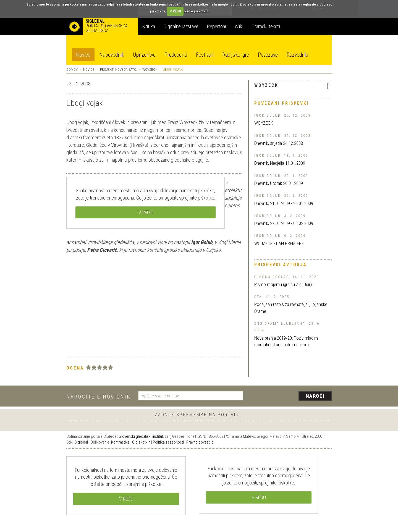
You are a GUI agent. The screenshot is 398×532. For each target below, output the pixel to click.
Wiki (239, 26)
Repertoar (217, 26)
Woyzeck (150, 70)
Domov (72, 70)
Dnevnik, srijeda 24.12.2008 (279, 143)
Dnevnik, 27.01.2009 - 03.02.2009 (284, 223)
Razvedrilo (297, 55)
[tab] (293, 87)
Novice (83, 55)
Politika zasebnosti (168, 442)
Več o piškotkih (196, 11)
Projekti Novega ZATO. (118, 70)
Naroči (315, 396)
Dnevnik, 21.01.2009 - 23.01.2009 (284, 203)
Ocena (75, 368)
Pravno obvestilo (200, 442)
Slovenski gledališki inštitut (141, 436)
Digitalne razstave (181, 26)
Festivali (205, 55)
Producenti (176, 55)
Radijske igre (236, 55)
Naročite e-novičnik (99, 397)
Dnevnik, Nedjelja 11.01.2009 (280, 163)
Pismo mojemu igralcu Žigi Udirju (284, 284)
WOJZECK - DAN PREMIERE (279, 243)
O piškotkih (141, 442)
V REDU (175, 11)
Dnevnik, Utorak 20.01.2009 (279, 183)
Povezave (268, 55)
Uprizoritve (144, 55)
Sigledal (81, 442)
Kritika (149, 26)
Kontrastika (120, 442)
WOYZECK (264, 123)
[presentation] (291, 396)
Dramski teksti (266, 26)
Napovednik (112, 55)
